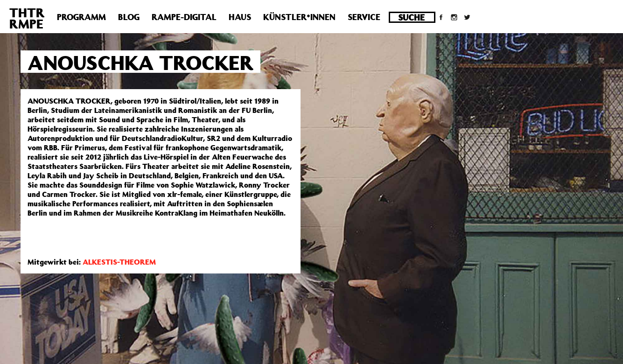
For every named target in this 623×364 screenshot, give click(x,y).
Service (364, 17)
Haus (240, 17)
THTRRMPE (27, 18)
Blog (129, 17)
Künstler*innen (299, 17)
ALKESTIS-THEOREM (119, 262)
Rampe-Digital (184, 17)
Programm (81, 17)
